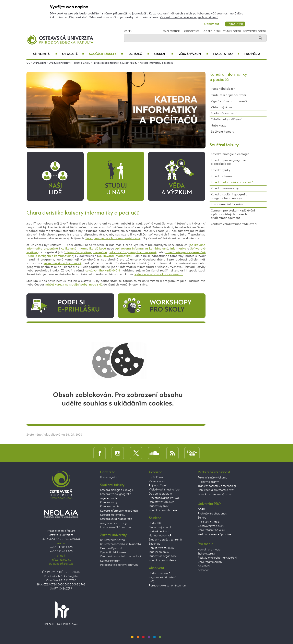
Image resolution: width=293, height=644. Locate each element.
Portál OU (155, 523)
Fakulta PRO (226, 54)
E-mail (217, 31)
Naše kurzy (219, 126)
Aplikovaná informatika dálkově (83, 249)
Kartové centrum (110, 561)
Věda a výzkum (193, 54)
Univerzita (45, 54)
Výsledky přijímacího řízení (165, 490)
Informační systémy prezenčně (86, 252)
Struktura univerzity (59, 63)
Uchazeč (139, 54)
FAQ (152, 581)
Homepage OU (109, 477)
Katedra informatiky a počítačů (156, 63)
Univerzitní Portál (255, 31)
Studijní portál (232, 31)
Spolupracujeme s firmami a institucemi (113, 238)
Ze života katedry (222, 132)
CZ (126, 31)
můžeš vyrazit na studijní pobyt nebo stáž (74, 285)
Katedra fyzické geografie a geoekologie (228, 162)
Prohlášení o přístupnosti (213, 514)
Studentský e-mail (160, 527)
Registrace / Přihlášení (162, 577)
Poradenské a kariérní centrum (119, 565)
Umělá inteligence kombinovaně (51, 256)
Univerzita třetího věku (211, 530)
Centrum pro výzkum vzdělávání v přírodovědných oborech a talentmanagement (233, 214)
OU (28, 63)
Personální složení (224, 89)
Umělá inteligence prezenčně (185, 252)
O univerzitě (39, 63)
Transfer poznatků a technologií (217, 486)
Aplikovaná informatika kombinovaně (142, 249)
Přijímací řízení (158, 486)
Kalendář (203, 570)
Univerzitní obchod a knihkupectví (120, 544)
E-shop (202, 518)
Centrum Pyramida (112, 548)
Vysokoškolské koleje (113, 552)
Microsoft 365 (191, 31)
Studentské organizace (163, 556)
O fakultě (73, 54)
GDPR (201, 510)
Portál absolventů (160, 573)
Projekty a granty (208, 482)
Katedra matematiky (225, 188)
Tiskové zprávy (207, 554)
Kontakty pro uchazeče (163, 510)
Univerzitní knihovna (112, 540)
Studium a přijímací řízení (228, 95)
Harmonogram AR (160, 536)
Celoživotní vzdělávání (226, 119)
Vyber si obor (157, 481)
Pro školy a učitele (209, 522)
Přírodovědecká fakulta (105, 63)
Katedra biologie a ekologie (230, 154)
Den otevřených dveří (162, 502)
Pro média (252, 54)
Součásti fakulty (106, 54)
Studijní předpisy (159, 552)
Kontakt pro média (209, 550)
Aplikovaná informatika (114, 256)
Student (163, 54)
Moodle (207, 31)
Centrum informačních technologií (121, 557)
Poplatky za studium (161, 548)
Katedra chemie (222, 176)
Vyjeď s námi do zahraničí (229, 101)
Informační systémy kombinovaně (133, 252)
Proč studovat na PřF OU (164, 498)
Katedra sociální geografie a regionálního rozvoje (229, 196)
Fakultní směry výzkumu (213, 478)
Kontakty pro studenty (162, 560)
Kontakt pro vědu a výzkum (214, 494)
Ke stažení (204, 566)
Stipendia (155, 544)
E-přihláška (156, 477)
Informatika (178, 249)
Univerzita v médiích (210, 562)
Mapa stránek (171, 31)
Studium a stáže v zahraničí (165, 540)
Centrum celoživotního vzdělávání (234, 224)
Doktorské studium (160, 494)
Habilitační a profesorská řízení (216, 490)
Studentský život (159, 506)
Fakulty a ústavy (81, 63)
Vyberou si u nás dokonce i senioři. (159, 274)
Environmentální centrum (228, 204)
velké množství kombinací (62, 263)
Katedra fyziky (221, 170)
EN (131, 31)
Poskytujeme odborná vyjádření (217, 558)
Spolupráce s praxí (224, 113)
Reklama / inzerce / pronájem (215, 534)
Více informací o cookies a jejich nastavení (189, 17)
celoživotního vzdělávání (103, 271)
